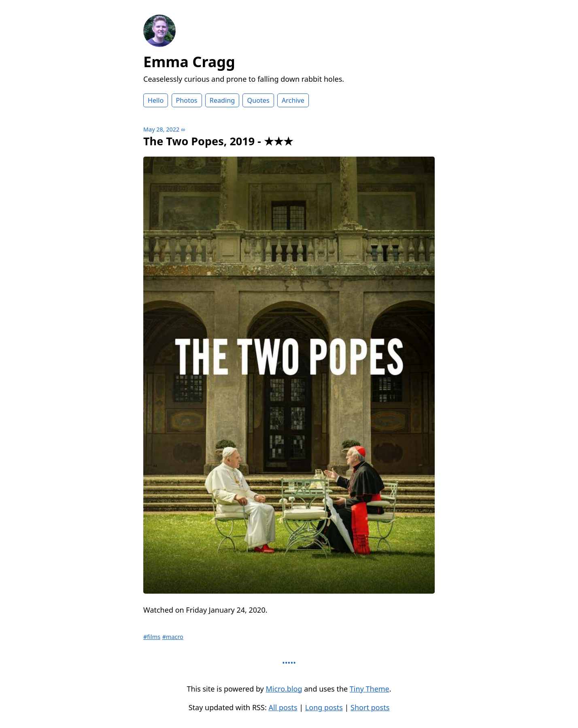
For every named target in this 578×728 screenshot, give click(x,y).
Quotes (258, 100)
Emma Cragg (189, 62)
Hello (156, 100)
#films (152, 637)
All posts (283, 707)
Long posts (324, 707)
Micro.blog (284, 689)
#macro (173, 637)
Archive (293, 100)
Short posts (370, 707)
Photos (187, 100)
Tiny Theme (370, 689)
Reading (222, 100)
